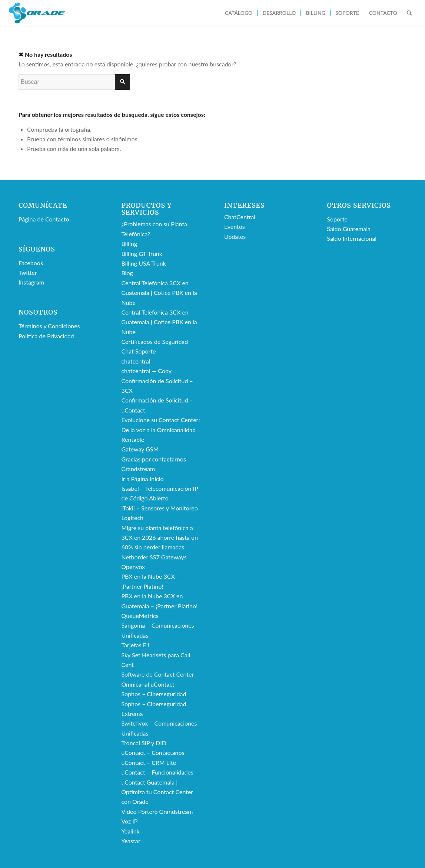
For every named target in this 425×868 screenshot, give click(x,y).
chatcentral (136, 361)
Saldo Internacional (352, 238)
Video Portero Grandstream (157, 811)
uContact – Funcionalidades (157, 772)
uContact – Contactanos (153, 752)
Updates (235, 236)
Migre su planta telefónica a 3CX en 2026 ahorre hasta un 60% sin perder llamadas (159, 537)
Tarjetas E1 (135, 645)
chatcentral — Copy (146, 371)
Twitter (28, 272)
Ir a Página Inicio (142, 479)
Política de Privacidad (46, 336)
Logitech (132, 518)
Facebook (31, 263)
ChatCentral (240, 217)
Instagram (31, 282)
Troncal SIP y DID (144, 743)
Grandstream (138, 469)
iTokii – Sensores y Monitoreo (159, 508)
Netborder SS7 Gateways (154, 557)
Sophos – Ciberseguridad (154, 694)
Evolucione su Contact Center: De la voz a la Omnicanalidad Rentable (160, 430)
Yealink (130, 831)
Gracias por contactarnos (153, 459)
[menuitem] (239, 13)
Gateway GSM (140, 449)
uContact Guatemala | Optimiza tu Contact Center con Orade (157, 792)
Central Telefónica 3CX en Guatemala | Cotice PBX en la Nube (159, 293)
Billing (129, 244)
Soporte (337, 219)
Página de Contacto (44, 219)
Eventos (235, 226)
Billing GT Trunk (142, 254)
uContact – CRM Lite (149, 762)
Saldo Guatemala (349, 229)
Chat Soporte (138, 351)
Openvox (133, 567)
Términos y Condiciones (49, 326)
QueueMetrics (140, 616)
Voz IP (129, 821)
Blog (127, 273)
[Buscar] (409, 13)
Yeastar (131, 841)
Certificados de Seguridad (155, 341)
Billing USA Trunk (143, 263)
